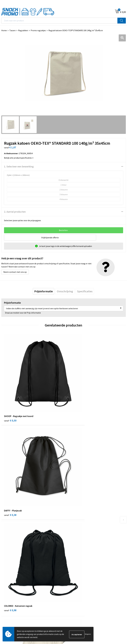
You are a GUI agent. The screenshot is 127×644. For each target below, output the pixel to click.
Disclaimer (6, 587)
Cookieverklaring (9, 579)
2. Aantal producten (15, 212)
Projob (68, 587)
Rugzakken (23, 30)
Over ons (69, 519)
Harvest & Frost (72, 583)
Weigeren (88, 634)
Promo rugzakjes (38, 30)
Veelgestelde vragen (74, 531)
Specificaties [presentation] (85, 291)
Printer (68, 579)
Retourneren (71, 539)
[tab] (44, 291)
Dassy (67, 575)
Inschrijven (119, 615)
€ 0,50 (10, 399)
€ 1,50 (72, 473)
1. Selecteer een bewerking (19, 166)
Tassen (12, 30)
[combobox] (59, 21)
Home (4, 30)
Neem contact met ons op (15, 272)
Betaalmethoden (72, 535)
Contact (68, 523)
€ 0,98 (10, 473)
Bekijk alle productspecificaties (19, 158)
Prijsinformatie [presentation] (44, 291)
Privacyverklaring (9, 583)
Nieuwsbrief (70, 527)
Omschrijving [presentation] (65, 291)
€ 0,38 (72, 399)
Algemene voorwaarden (12, 575)
